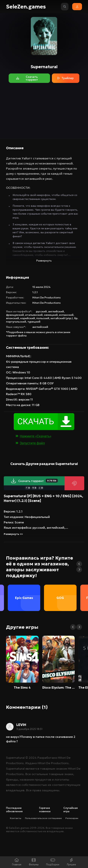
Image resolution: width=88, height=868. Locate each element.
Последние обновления (14, 810)
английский (56, 311)
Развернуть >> (13, 534)
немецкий (51, 315)
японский (13, 318)
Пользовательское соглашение (43, 818)
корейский (28, 318)
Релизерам (72, 818)
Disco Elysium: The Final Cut (59, 687)
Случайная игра (71, 810)
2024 (33, 758)
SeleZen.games (26, 7)
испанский (66, 315)
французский (15, 315)
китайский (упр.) (62, 318)
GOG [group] (60, 598)
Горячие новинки (45, 810)
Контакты (16, 818)
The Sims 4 (22, 687)
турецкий (34, 322)
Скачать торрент (34, 481)
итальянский (34, 315)
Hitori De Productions (46, 297)
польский (43, 318)
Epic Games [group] (24, 598)
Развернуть (44, 261)
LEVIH (21, 725)
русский (41, 311)
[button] (79, 564)
